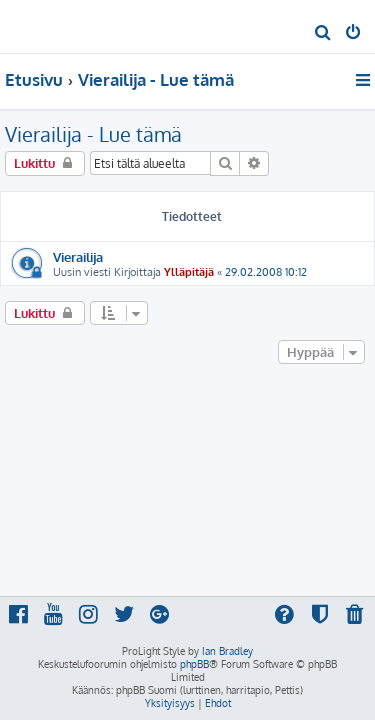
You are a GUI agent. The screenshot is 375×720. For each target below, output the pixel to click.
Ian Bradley (227, 651)
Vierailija (78, 256)
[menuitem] (323, 34)
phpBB (194, 664)
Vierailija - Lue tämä (93, 134)
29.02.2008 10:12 (266, 272)
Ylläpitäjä (189, 272)
